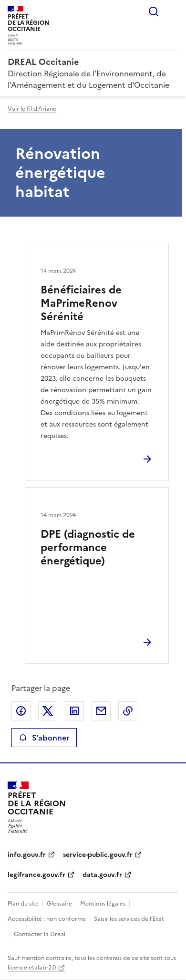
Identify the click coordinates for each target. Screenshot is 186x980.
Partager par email (101, 711)
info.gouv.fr (27, 855)
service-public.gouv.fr (98, 855)
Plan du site (23, 904)
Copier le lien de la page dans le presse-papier (128, 711)
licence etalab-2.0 (32, 968)
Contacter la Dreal (40, 934)
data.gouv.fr (102, 875)
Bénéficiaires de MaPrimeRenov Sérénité (81, 303)
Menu (173, 11)
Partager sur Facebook (21, 711)
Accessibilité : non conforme (47, 919)
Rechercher (154, 11)
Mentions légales (103, 904)
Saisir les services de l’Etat (129, 919)
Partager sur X (48, 711)
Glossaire (59, 904)
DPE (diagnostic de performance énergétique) (88, 547)
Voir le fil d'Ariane (32, 109)
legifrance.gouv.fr (36, 875)
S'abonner (44, 738)
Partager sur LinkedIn (74, 711)
